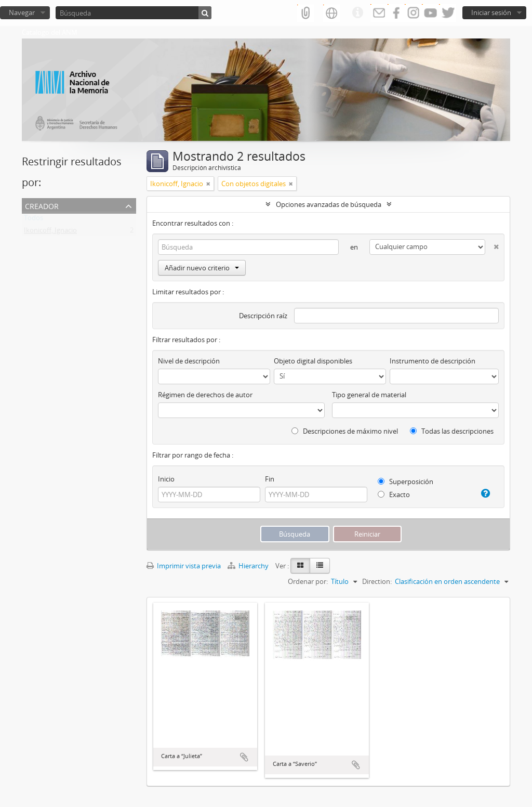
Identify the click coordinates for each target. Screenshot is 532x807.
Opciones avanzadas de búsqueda (329, 204)
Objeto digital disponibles (313, 361)
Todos (34, 220)
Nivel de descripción (189, 361)
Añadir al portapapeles (244, 757)
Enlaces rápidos (357, 13)
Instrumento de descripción (433, 361)
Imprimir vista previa (184, 566)
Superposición (405, 481)
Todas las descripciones (452, 431)
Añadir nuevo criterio (202, 268)
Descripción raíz (263, 316)
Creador (42, 205)
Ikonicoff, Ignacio (50, 232)
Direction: (377, 581)
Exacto (394, 494)
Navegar (22, 12)
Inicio (166, 479)
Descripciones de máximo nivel (345, 431)
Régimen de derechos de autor (205, 395)
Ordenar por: (308, 581)
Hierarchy (249, 566)
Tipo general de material (369, 395)
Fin (270, 479)
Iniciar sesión (491, 12)
